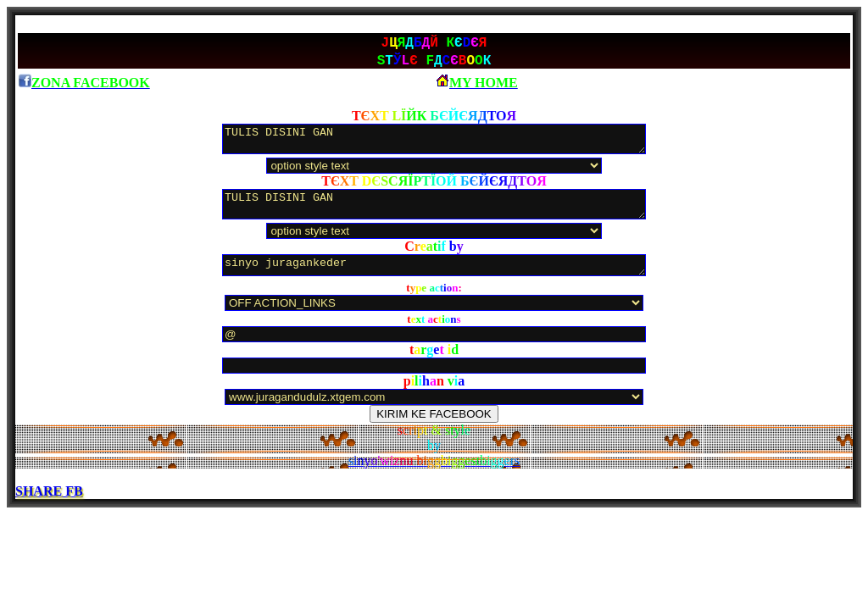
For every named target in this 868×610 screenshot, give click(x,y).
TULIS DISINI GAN (434, 141)
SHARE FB (49, 493)
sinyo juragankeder (434, 267)
